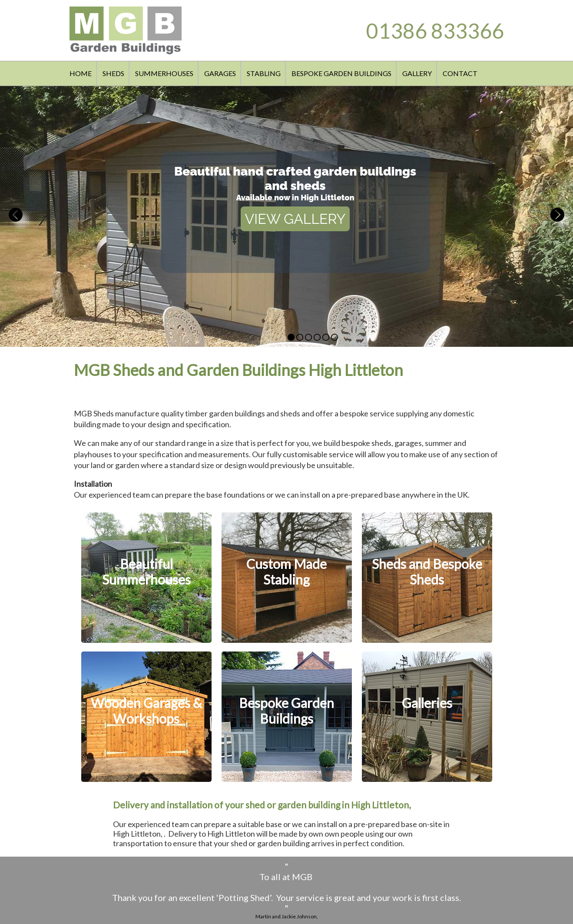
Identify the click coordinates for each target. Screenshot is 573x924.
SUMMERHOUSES (164, 73)
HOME (81, 73)
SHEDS (113, 73)
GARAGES (220, 73)
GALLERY (417, 73)
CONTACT (460, 73)
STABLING (264, 73)
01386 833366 (435, 31)
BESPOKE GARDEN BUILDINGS (341, 73)
